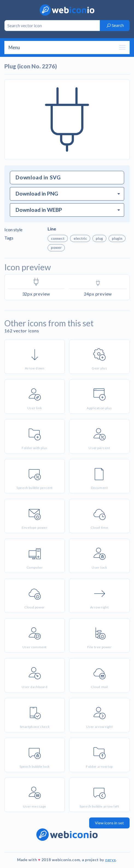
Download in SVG (38, 177)
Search (115, 25)
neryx (111, 860)
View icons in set (109, 823)
